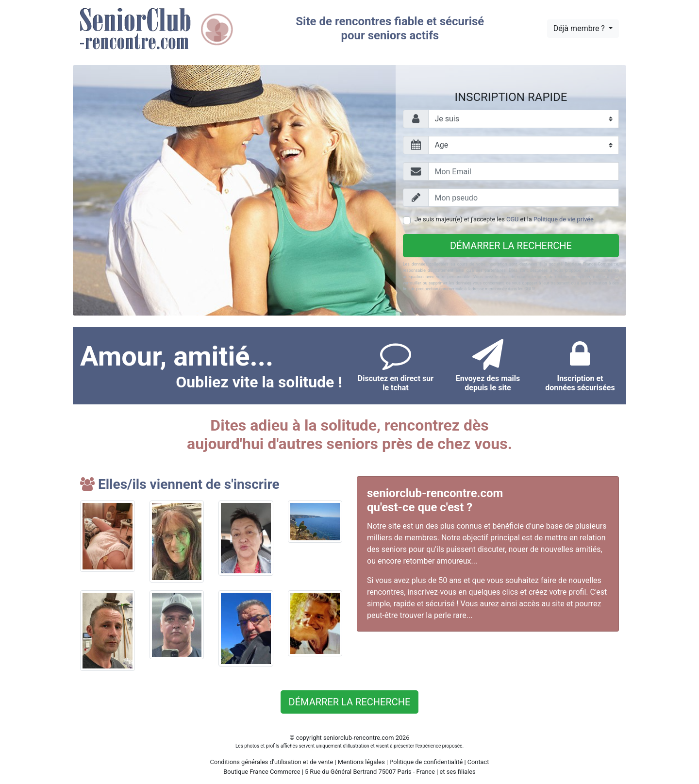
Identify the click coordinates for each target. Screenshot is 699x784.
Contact (478, 762)
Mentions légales (361, 762)
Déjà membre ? (580, 28)
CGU (512, 219)
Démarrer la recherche (511, 246)
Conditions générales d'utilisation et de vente (272, 762)
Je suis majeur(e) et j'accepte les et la (504, 219)
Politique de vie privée (564, 219)
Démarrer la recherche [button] (350, 702)
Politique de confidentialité (426, 762)
